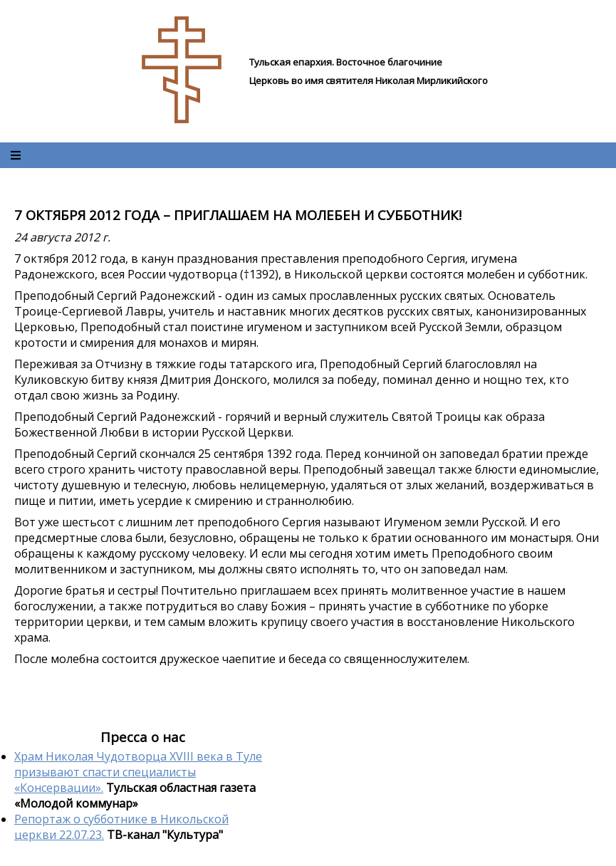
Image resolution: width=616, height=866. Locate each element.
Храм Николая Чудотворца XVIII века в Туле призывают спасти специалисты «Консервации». (138, 772)
